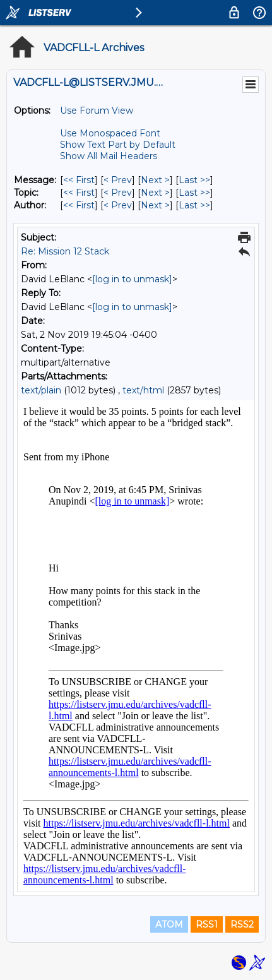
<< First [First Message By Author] (79, 205)
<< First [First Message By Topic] (79, 193)
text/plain (41, 390)
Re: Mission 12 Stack (65, 251)
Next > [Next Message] (155, 180)
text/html (143, 390)
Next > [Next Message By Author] (155, 205)
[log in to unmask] (132, 279)
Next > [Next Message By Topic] (155, 193)
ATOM (169, 924)
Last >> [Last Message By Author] (194, 205)
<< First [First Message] (79, 180)
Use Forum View (97, 111)
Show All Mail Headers (109, 156)
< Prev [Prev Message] (118, 180)
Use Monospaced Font (110, 133)
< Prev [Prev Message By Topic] (118, 193)
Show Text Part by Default (118, 145)
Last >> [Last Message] (194, 180)
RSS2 (242, 924)
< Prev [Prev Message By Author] (118, 205)
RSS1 (207, 924)
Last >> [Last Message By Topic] (194, 193)
